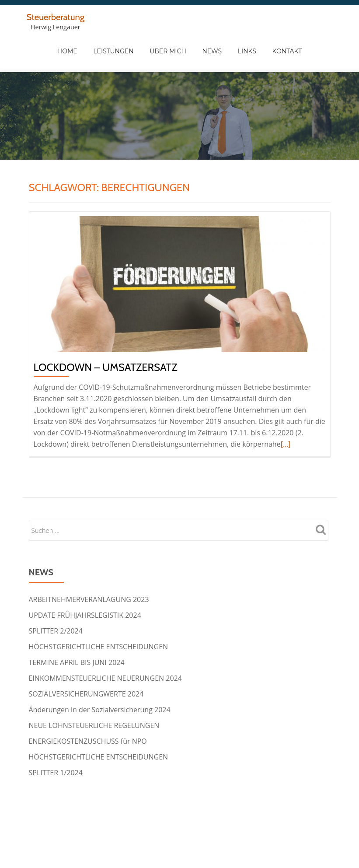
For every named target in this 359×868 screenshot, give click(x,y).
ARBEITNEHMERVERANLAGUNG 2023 (89, 564)
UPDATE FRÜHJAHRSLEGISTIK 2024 (85, 580)
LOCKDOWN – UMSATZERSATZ (106, 332)
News (246, 52)
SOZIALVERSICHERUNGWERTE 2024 (86, 659)
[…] (286, 409)
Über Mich (202, 52)
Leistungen (147, 52)
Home (101, 52)
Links (280, 52)
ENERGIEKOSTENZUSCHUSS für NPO (88, 706)
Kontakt (320, 52)
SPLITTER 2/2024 (56, 596)
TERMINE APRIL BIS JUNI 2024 (77, 627)
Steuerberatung (58, 17)
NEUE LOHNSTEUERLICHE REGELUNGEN (94, 690)
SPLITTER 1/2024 (56, 738)
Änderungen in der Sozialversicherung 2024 (100, 675)
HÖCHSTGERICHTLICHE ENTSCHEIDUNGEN (99, 612)
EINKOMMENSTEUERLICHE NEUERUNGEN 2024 (105, 643)
